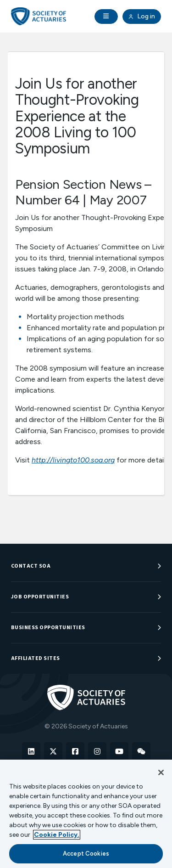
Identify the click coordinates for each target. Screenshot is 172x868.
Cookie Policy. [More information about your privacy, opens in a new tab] (57, 835)
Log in (142, 17)
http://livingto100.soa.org (73, 460)
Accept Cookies (86, 854)
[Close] (161, 772)
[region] (86, 814)
